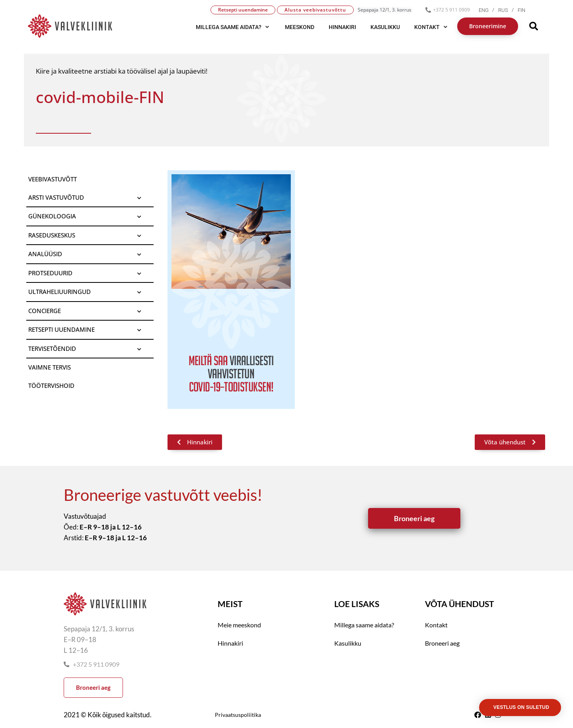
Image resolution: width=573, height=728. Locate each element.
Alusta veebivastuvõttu (315, 10)
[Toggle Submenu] (140, 198)
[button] (233, 27)
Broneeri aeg (442, 643)
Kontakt (436, 625)
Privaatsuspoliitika (238, 715)
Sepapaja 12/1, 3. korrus (385, 10)
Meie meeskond (239, 625)
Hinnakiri (230, 643)
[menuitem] (488, 10)
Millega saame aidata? (364, 625)
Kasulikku (348, 643)
